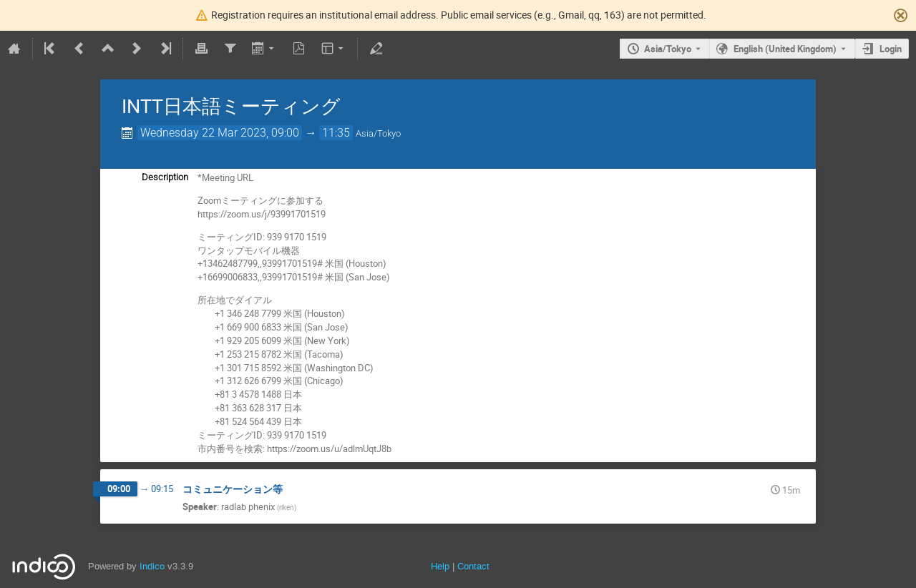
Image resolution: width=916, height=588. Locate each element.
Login (891, 49)
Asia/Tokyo (668, 49)
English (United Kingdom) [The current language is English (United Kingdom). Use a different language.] (785, 49)
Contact (473, 566)
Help (440, 566)
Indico (152, 566)
